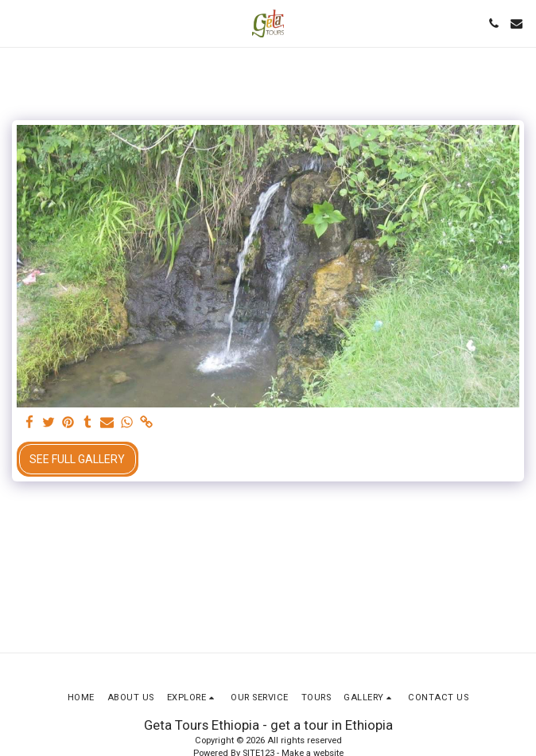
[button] (17, 23)
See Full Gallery (77, 459)
